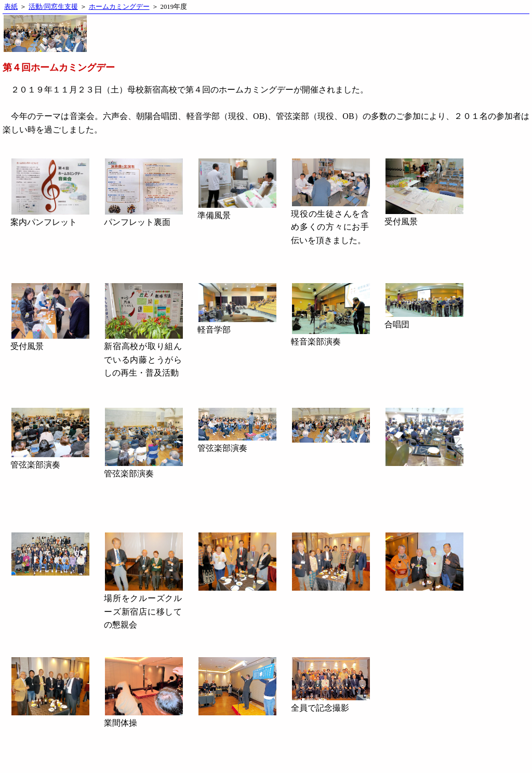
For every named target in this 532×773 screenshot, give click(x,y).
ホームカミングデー (119, 7)
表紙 (11, 7)
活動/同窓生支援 (53, 7)
